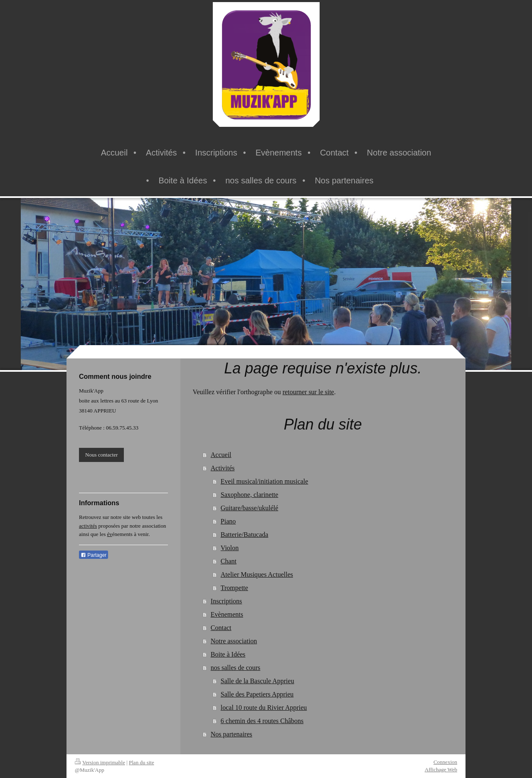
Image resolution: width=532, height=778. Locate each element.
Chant (229, 561)
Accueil (221, 455)
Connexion (445, 762)
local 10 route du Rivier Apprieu (264, 708)
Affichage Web (441, 769)
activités (88, 526)
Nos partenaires (232, 734)
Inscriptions (227, 601)
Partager (94, 555)
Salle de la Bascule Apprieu (257, 681)
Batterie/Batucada (245, 535)
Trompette (234, 588)
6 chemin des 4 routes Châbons (262, 721)
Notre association (234, 641)
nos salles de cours (236, 668)
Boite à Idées (228, 654)
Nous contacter (101, 455)
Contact (221, 628)
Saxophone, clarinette (250, 495)
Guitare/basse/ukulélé (250, 508)
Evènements (227, 614)
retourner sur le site (308, 392)
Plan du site (142, 762)
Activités (223, 468)
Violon (230, 548)
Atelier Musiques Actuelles (257, 574)
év (110, 534)
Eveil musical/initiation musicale (265, 481)
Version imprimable (100, 762)
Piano (228, 521)
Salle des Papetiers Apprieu (257, 694)
